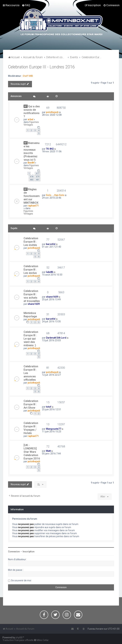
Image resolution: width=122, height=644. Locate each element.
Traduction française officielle (18, 640)
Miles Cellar (43, 640)
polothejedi (52, 112)
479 (38, 177)
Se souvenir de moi (21, 580)
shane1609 (34, 304)
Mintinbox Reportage (30, 315)
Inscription (29, 552)
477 (38, 173)
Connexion (14, 552)
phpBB (19, 637)
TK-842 (50, 149)
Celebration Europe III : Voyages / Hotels (31, 428)
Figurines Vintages (31, 123)
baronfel (51, 244)
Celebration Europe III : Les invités (31, 242)
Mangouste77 (54, 429)
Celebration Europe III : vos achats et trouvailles (32, 296)
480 (32, 180)
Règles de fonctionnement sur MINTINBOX (32, 196)
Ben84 (31, 163)
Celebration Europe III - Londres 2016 (41, 67)
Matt (48, 451)
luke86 (50, 272)
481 (38, 180)
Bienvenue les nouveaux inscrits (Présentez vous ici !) (32, 151)
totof (49, 407)
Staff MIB (28, 76)
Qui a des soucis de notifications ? (32, 111)
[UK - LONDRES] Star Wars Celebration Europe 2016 (32, 452)
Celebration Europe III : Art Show (31, 404)
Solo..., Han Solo (55, 195)
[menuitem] (26, 5)
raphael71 (33, 206)
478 (32, 177)
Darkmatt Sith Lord (56, 338)
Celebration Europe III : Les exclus (31, 270)
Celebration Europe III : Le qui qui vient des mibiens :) (31, 339)
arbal (30, 119)
